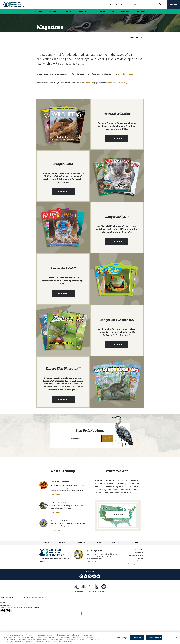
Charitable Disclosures (136, 555)
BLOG (99, 543)
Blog (123, 5)
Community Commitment (136, 564)
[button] (107, 438)
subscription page (125, 74)
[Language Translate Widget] (12, 597)
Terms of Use (139, 550)
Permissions (88, 83)
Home (132, 38)
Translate (39, 597)
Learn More (55, 494)
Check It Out (56, 530)
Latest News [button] (141, 11)
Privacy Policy (139, 553)
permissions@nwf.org (117, 83)
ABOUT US (45, 543)
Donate (173, 4)
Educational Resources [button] (105, 11)
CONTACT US (63, 543)
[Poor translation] (8, 610)
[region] (90, 638)
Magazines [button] (125, 11)
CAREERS (135, 543)
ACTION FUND (117, 543)
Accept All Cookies (154, 638)
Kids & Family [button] (84, 11)
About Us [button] (69, 11)
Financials (140, 561)
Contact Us (114, 5)
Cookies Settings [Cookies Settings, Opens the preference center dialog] (121, 638)
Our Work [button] (38, 11)
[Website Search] (144, 4)
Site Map (141, 558)
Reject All (137, 638)
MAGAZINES (81, 543)
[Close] (176, 637)
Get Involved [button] (54, 11)
